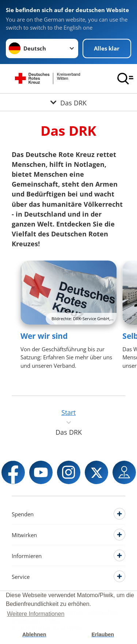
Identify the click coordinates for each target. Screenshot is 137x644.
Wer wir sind (44, 336)
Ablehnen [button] (34, 634)
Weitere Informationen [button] (36, 614)
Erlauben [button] (103, 634)
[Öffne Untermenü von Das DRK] (68, 102)
